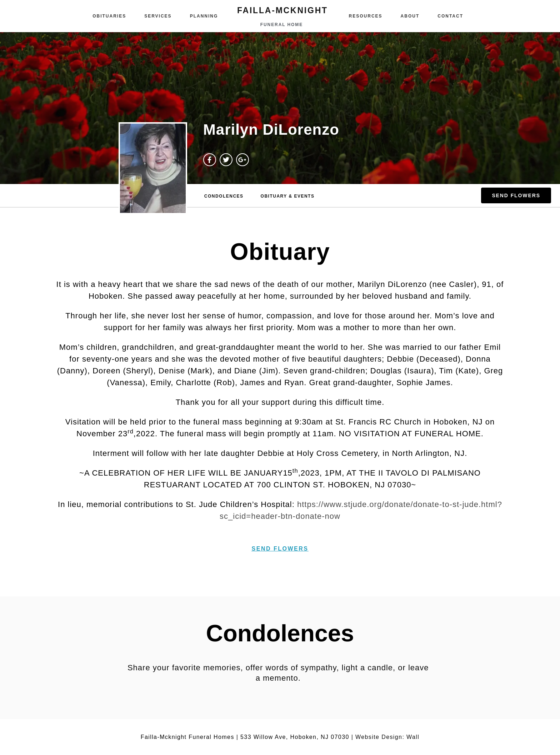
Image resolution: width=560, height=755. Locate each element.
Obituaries (109, 16)
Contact (450, 16)
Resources (366, 16)
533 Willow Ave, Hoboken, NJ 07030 (295, 737)
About (410, 16)
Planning (204, 16)
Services (158, 16)
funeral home (282, 25)
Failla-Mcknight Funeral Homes (187, 737)
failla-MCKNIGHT (282, 10)
